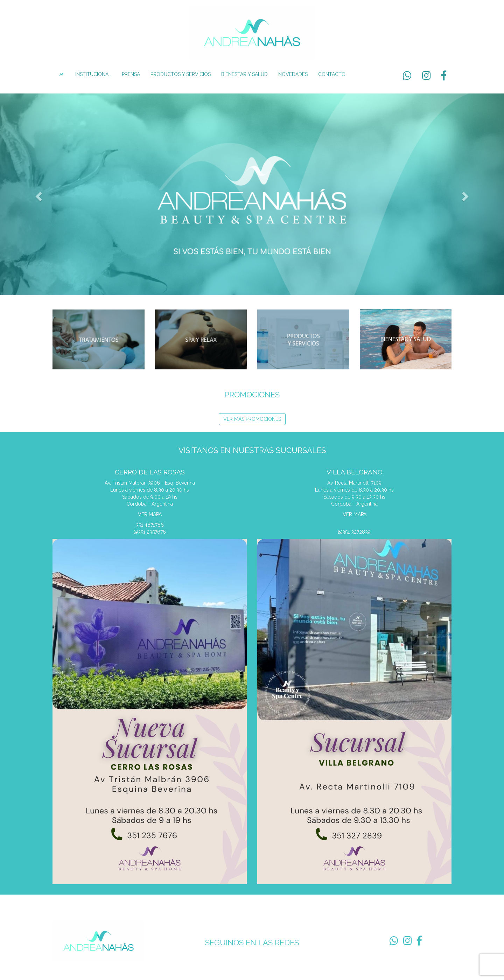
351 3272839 (354, 532)
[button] (38, 194)
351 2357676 (150, 532)
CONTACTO (332, 74)
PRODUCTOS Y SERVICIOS (181, 74)
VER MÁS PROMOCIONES (252, 419)
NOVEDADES (293, 74)
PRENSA (131, 74)
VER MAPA (150, 514)
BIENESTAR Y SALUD (244, 74)
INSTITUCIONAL (93, 74)
